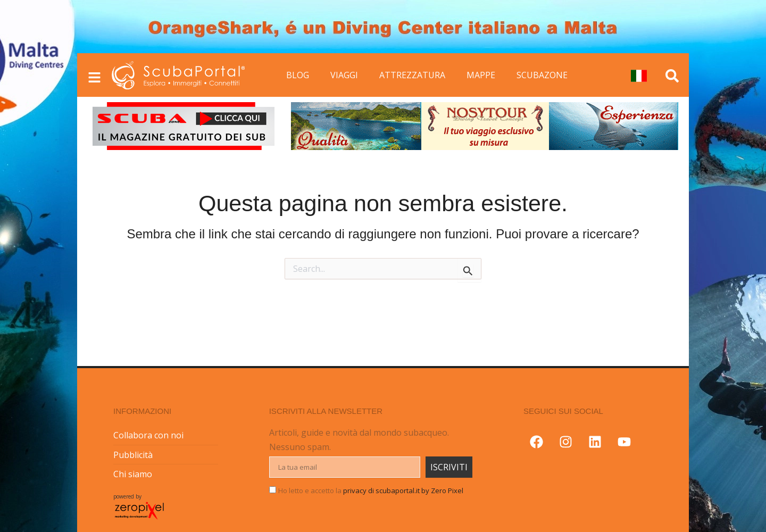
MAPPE (481, 75)
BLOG (298, 75)
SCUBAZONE (542, 75)
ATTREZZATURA (412, 75)
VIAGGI (344, 75)
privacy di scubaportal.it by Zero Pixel (403, 491)
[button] (32, 266)
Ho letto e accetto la (371, 491)
